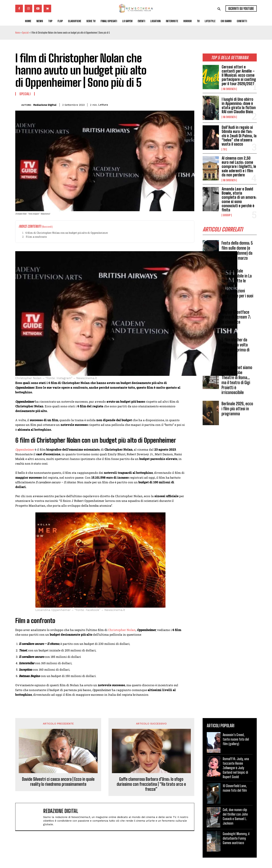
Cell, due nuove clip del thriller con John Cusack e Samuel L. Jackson (235, 816)
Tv (224, 149)
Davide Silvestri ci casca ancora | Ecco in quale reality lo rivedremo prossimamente (58, 782)
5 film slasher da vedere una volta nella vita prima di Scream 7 (235, 347)
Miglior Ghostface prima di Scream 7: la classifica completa (236, 319)
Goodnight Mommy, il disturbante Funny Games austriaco (236, 838)
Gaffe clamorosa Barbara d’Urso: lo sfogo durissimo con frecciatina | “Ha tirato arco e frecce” (151, 784)
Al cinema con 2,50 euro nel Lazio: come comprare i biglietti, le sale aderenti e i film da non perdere (239, 167)
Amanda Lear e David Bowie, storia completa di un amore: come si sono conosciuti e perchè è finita (239, 199)
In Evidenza (229, 89)
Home (18, 33)
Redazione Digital (45, 105)
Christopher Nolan (122, 630)
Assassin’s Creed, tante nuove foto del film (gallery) (236, 739)
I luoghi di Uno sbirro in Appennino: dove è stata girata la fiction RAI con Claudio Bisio (239, 106)
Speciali (25, 33)
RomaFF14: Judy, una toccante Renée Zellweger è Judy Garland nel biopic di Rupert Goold (236, 768)
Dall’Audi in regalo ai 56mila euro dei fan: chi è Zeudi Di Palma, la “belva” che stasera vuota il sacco (239, 136)
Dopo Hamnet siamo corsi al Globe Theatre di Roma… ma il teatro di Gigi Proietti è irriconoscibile (237, 380)
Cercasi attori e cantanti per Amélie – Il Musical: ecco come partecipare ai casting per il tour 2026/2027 (239, 75)
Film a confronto (36, 237)
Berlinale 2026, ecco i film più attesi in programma (237, 409)
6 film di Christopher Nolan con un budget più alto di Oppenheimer (67, 233)
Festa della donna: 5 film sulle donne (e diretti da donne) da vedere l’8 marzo (237, 251)
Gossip (227, 215)
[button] (219, 9)
